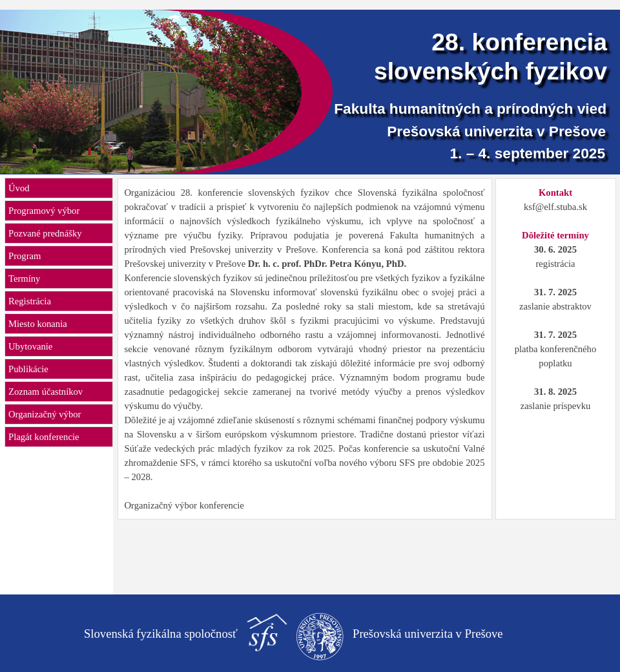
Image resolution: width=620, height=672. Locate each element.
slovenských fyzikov (491, 71)
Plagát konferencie (44, 437)
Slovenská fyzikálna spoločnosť (161, 634)
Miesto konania (38, 324)
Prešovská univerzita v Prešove (496, 131)
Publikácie (28, 369)
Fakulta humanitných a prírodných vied (470, 109)
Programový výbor (44, 211)
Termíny (24, 278)
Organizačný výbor (45, 414)
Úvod (19, 188)
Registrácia (30, 301)
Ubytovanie (30, 346)
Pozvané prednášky (45, 233)
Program (25, 256)
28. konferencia (519, 42)
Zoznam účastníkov (46, 392)
